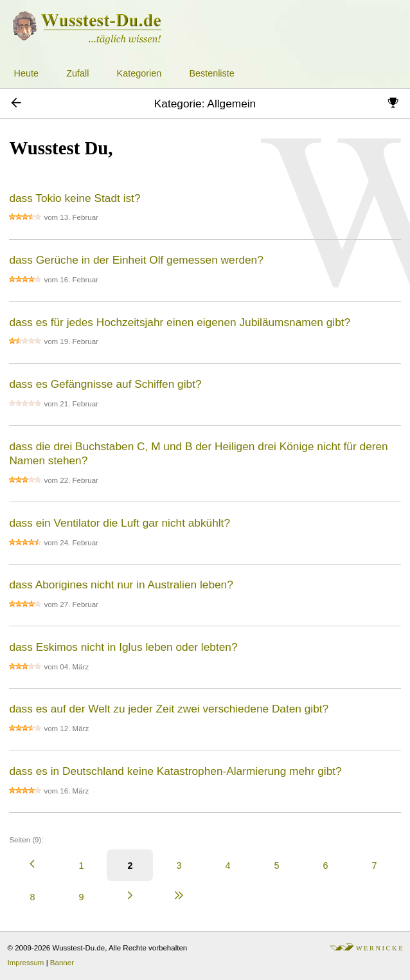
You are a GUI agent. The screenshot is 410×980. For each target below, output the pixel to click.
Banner (62, 963)
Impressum (26, 963)
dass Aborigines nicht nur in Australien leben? (121, 585)
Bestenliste (211, 73)
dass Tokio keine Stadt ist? (75, 198)
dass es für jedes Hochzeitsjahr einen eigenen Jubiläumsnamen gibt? (180, 322)
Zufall (77, 73)
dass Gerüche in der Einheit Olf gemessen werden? (136, 260)
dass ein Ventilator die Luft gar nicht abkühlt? (120, 523)
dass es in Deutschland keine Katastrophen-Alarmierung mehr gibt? (175, 771)
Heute (26, 73)
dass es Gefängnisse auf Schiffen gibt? (105, 384)
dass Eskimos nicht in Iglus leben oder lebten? (123, 647)
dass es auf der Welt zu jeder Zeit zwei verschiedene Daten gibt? (169, 709)
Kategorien (139, 73)
